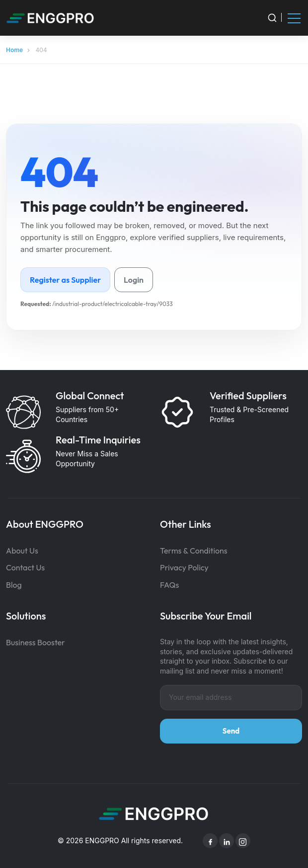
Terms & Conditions (194, 551)
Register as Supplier (65, 280)
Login (134, 280)
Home (14, 50)
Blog (14, 585)
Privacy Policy (184, 567)
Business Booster (36, 642)
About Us (22, 551)
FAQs (169, 585)
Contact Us (25, 567)
